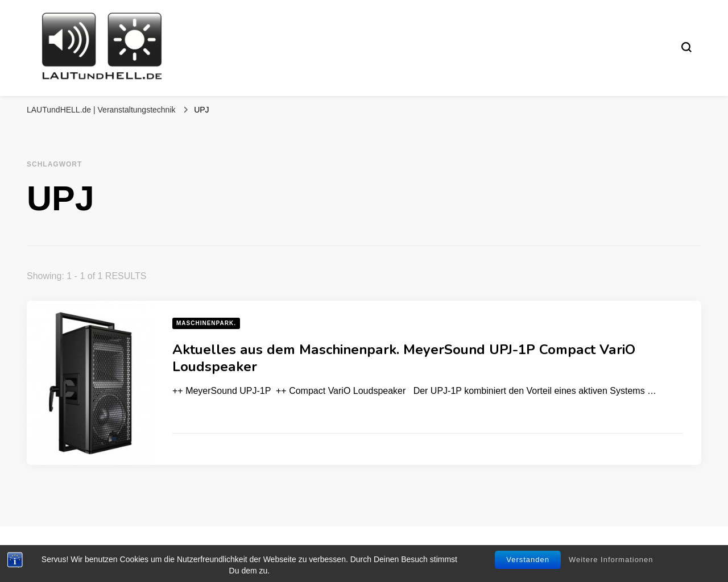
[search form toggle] (686, 47)
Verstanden (528, 560)
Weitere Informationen (611, 560)
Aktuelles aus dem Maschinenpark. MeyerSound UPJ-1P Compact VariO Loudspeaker (404, 358)
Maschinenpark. (206, 323)
